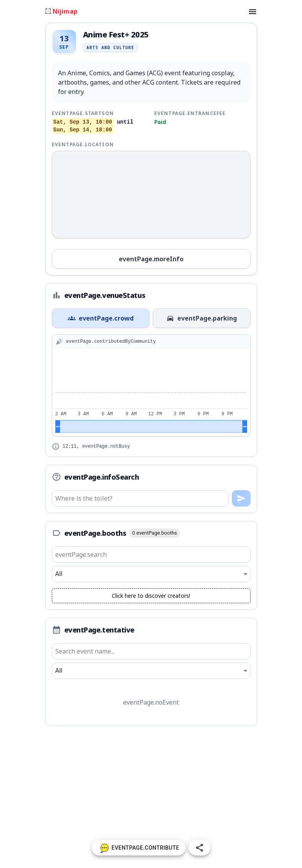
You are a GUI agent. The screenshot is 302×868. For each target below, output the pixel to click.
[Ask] (241, 498)
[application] (151, 392)
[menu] (253, 11)
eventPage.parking (202, 318)
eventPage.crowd (101, 318)
